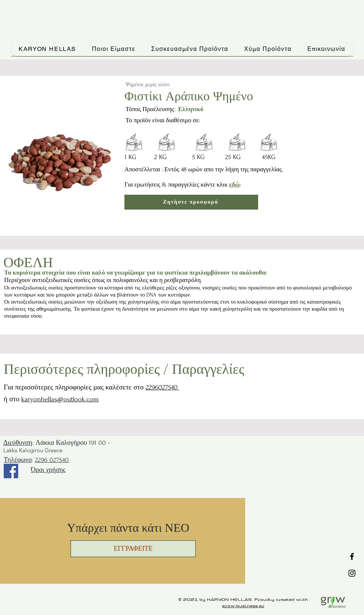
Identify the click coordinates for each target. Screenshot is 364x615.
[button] (133, 549)
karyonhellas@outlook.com (60, 399)
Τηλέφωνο (18, 460)
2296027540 (162, 387)
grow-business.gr (243, 606)
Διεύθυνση (18, 443)
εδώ (235, 184)
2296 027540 (52, 460)
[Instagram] (352, 573)
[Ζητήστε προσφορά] (191, 202)
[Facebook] (352, 556)
